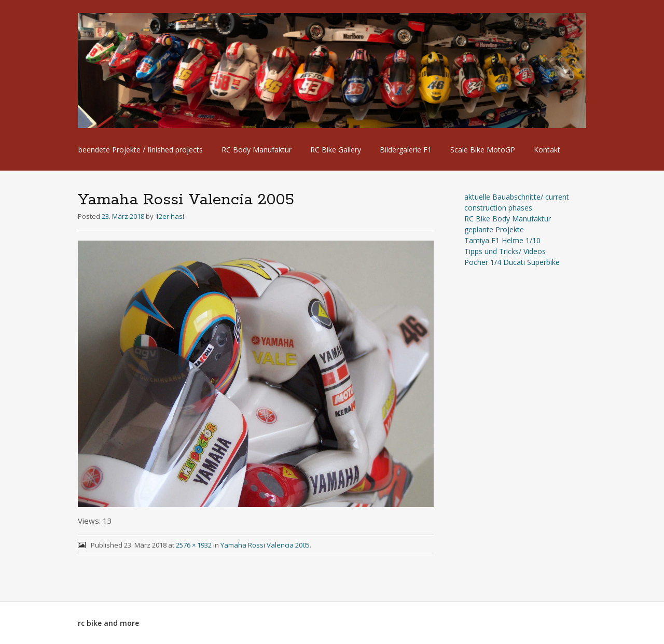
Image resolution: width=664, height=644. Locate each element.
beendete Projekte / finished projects (141, 150)
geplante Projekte (494, 229)
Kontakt (547, 150)
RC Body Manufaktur (257, 150)
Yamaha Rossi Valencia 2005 (265, 545)
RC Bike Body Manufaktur (508, 219)
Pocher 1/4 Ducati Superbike (512, 262)
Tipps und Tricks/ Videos (505, 251)
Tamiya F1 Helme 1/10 (502, 240)
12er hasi (170, 216)
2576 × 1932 (194, 545)
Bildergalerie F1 (406, 150)
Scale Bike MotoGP (483, 150)
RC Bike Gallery (336, 150)
